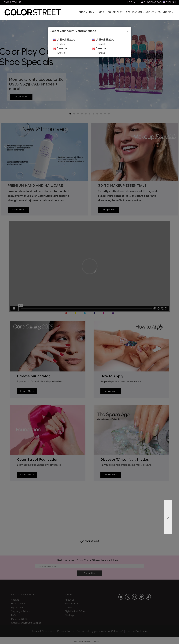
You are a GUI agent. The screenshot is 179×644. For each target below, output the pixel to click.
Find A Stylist (12, 2)
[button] (168, 517)
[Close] (127, 31)
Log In (131, 2)
